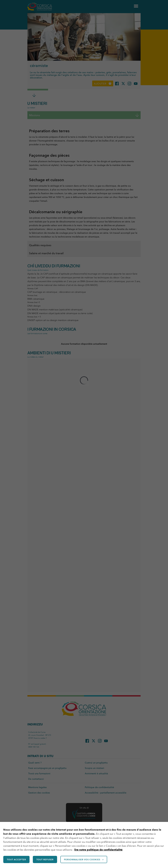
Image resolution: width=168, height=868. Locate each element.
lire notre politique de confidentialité (98, 850)
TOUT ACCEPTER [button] (16, 859)
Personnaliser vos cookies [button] (82, 859)
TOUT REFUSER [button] (45, 859)
